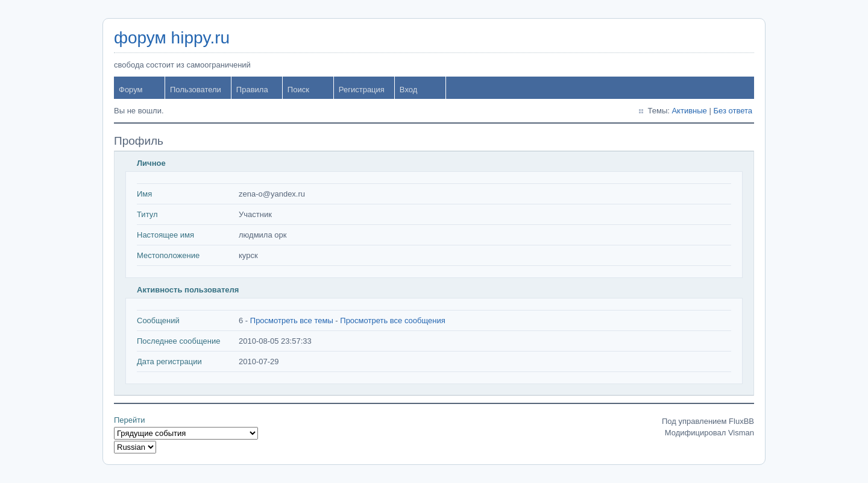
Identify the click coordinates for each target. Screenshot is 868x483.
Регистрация (362, 90)
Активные (689, 111)
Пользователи (196, 90)
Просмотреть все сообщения (392, 320)
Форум (131, 90)
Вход (408, 90)
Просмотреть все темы (292, 320)
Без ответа (733, 111)
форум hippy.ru (172, 38)
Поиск (298, 90)
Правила (252, 90)
